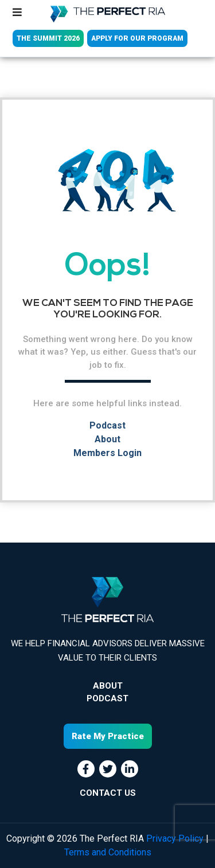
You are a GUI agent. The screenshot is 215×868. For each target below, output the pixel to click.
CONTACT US (108, 793)
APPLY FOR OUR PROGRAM (137, 38)
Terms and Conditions (108, 852)
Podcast (107, 425)
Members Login (107, 453)
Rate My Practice (108, 736)
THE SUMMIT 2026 (48, 38)
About (107, 439)
